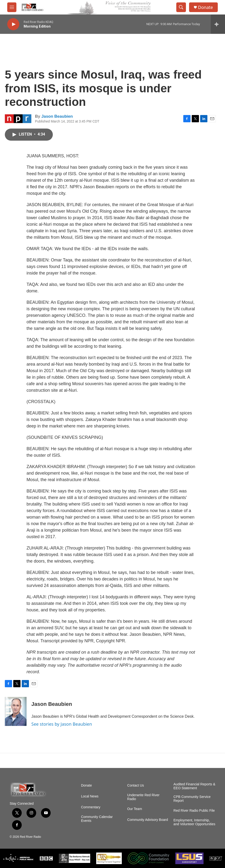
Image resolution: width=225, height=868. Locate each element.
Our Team (135, 809)
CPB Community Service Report (192, 799)
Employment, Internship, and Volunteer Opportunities (194, 822)
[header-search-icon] (181, 7)
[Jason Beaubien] (16, 711)
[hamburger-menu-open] (12, 7)
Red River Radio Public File (194, 811)
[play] (13, 24)
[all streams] (218, 24)
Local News (90, 796)
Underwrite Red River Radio (143, 797)
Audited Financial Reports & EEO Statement (194, 786)
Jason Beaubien (57, 116)
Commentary (91, 807)
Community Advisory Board (148, 820)
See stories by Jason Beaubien (62, 724)
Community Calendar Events (97, 819)
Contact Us (136, 785)
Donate (205, 7)
